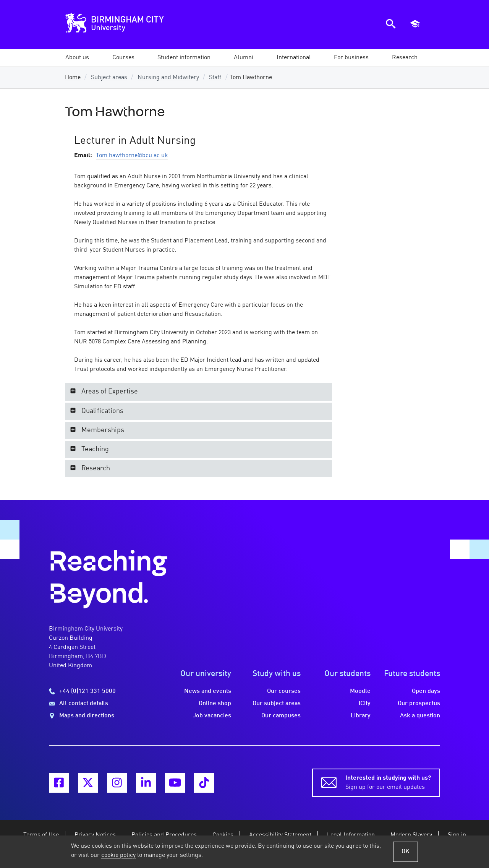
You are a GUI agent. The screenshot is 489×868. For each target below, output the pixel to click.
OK (406, 852)
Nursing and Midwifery (168, 78)
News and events (208, 691)
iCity (365, 704)
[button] (77, 58)
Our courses (284, 691)
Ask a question (420, 716)
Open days (426, 691)
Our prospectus (419, 704)
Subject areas (109, 78)
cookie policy (118, 855)
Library (361, 716)
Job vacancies (212, 716)
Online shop (215, 704)
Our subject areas (277, 704)
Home (73, 78)
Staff (215, 78)
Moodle (360, 691)
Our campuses (281, 716)
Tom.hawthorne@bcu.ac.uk (132, 156)
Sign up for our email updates (388, 782)
